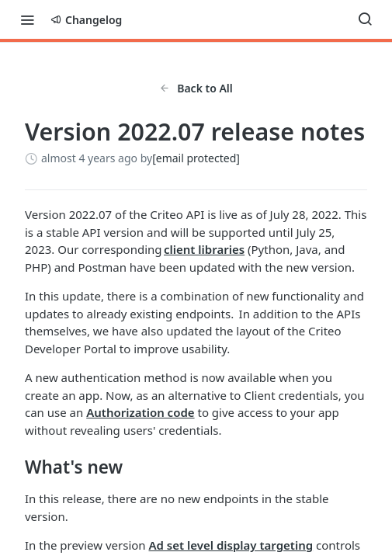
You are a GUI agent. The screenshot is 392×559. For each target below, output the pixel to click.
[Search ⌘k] (365, 19)
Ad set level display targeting (231, 545)
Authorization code (140, 412)
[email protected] (196, 158)
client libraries (204, 249)
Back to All (196, 88)
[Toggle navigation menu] (27, 19)
